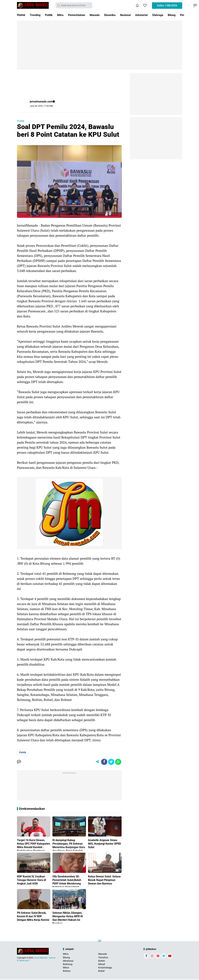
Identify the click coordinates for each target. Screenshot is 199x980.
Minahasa (68, 961)
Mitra (63, 15)
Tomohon (103, 958)
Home (21, 15)
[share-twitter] (110, 762)
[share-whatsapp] (118, 762)
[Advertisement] (100, 45)
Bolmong (68, 965)
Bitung (66, 958)
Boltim (102, 961)
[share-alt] (95, 762)
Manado (101, 15)
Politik (51, 15)
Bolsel (101, 972)
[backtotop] (100, 942)
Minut (66, 968)
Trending (36, 15)
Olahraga (170, 15)
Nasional (135, 15)
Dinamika (118, 15)
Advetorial (153, 15)
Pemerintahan (81, 15)
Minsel (102, 965)
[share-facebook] (103, 762)
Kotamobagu (105, 968)
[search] (74, 5)
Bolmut (67, 972)
